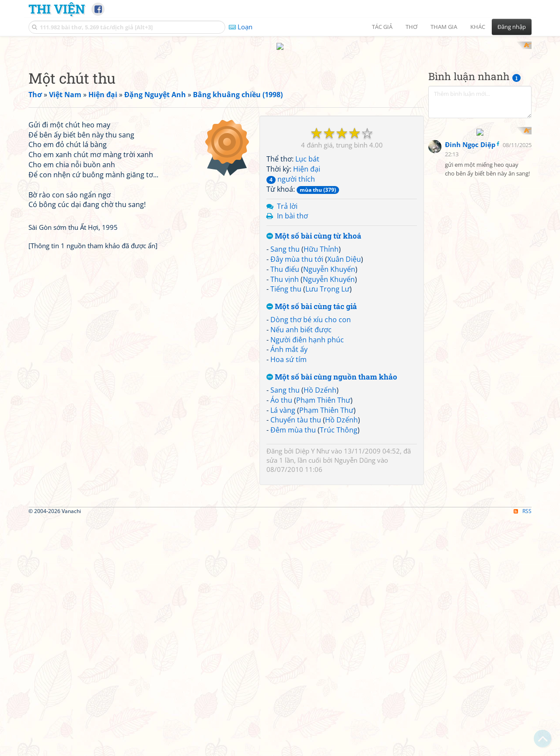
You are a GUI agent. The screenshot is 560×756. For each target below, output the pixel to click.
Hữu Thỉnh (321, 363)
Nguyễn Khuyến (329, 383)
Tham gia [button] (444, 27)
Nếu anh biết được (301, 444)
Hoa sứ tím (289, 474)
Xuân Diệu (344, 373)
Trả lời (287, 320)
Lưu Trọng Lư (327, 404)
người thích (291, 293)
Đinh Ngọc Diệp (470, 337)
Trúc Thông (339, 545)
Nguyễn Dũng (355, 575)
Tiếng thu (286, 404)
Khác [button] (478, 27)
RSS (523, 748)
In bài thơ (292, 331)
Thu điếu (285, 383)
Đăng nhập (512, 27)
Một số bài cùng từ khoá (314, 351)
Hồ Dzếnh (320, 504)
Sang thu (285, 363)
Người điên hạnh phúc (307, 454)
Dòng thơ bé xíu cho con (311, 434)
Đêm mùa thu (293, 545)
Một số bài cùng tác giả (312, 421)
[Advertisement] (280, 103)
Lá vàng (283, 524)
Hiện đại (307, 284)
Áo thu (281, 514)
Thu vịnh (285, 394)
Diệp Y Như (312, 565)
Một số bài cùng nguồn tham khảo (332, 492)
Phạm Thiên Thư (323, 514)
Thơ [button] (411, 27)
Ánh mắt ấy (289, 464)
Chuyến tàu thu (296, 534)
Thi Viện (57, 9)
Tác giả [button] (382, 27)
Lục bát (307, 274)
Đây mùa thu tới (297, 373)
